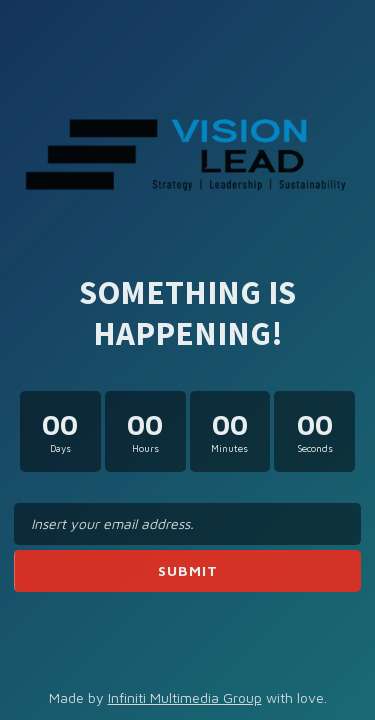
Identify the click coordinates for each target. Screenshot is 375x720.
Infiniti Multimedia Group (185, 697)
